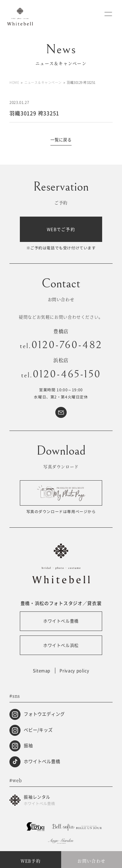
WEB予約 (31, 861)
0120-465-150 (61, 374)
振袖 (28, 745)
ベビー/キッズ (38, 729)
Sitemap (42, 671)
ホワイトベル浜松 (61, 645)
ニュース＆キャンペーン (43, 82)
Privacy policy (74, 671)
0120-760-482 (61, 345)
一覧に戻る (61, 139)
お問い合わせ (91, 861)
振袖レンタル (68, 800)
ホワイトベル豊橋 (61, 621)
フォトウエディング (44, 714)
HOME (14, 82)
